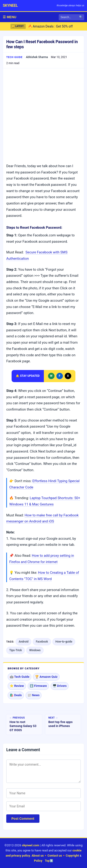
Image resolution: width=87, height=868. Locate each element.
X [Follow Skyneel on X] (68, 376)
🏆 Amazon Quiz (46, 677)
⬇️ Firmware (38, 686)
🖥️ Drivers (60, 686)
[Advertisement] (43, 116)
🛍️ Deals (16, 695)
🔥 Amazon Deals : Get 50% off (50, 26)
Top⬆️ (49, 861)
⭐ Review (17, 686)
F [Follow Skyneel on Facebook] (60, 376)
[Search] (71, 17)
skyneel (10, 5)
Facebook (42, 642)
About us (38, 856)
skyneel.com (31, 845)
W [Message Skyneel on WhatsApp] (51, 376)
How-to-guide (64, 642)
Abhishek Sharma (37, 57)
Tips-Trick (16, 650)
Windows (35, 650)
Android (23, 642)
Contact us (55, 856)
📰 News (34, 695)
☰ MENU (10, 17)
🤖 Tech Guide (19, 677)
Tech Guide (14, 57)
